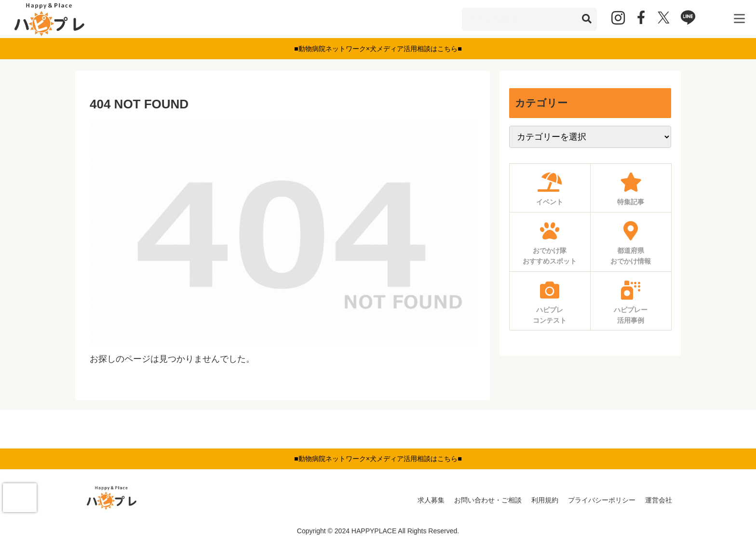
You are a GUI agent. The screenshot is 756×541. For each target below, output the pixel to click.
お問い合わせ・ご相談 (488, 500)
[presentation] (20, 498)
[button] (587, 19)
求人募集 (431, 500)
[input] (529, 19)
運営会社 (659, 500)
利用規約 (545, 500)
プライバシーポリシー (602, 500)
